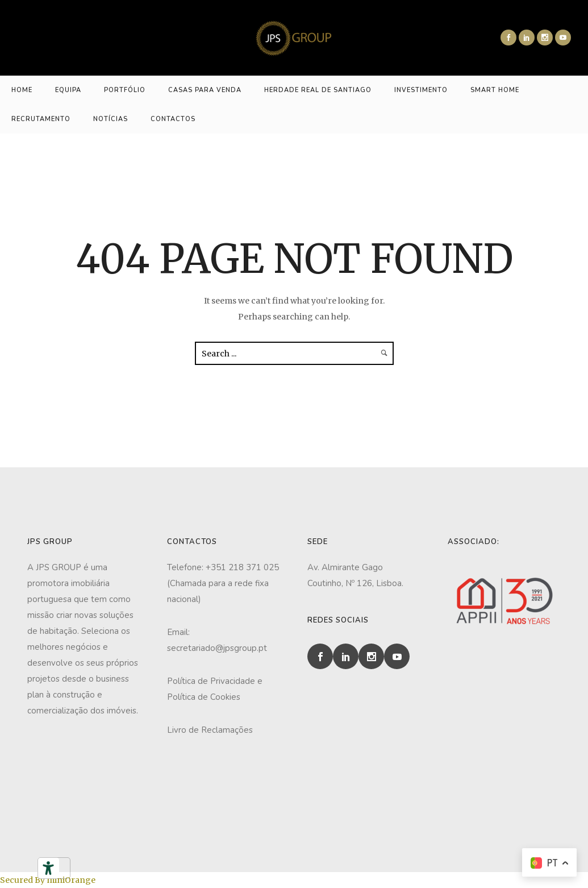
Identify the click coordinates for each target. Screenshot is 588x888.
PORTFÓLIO (125, 90)
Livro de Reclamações (210, 730)
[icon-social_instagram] (545, 38)
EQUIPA (68, 90)
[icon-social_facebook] (508, 38)
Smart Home (495, 90)
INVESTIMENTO (421, 90)
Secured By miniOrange (48, 880)
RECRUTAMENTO (41, 119)
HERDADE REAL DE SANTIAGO (318, 90)
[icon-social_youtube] (563, 38)
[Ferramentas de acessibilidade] (48, 868)
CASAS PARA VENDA (205, 90)
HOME (22, 90)
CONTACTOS (173, 119)
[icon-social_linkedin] (527, 38)
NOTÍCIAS (110, 119)
